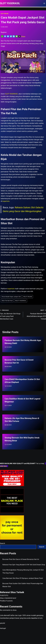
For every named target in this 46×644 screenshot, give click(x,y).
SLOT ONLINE (5, 14)
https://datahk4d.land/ (8, 598)
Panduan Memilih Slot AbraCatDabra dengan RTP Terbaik (35, 314)
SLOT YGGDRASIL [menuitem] (12, 94)
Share (23, 37)
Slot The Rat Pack (7, 301)
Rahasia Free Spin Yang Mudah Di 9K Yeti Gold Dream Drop (24, 565)
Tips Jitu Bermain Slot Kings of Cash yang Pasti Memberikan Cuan (11, 314)
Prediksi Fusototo (6, 601)
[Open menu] (44, 3)
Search (2, 543)
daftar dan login (16, 615)
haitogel (3, 628)
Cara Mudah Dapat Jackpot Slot (11, 297)
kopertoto (6, 201)
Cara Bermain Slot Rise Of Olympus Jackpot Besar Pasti (23, 578)
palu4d (2, 623)
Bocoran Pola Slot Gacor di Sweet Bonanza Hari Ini (21, 559)
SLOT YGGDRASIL (21, 301)
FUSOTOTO (4, 595)
